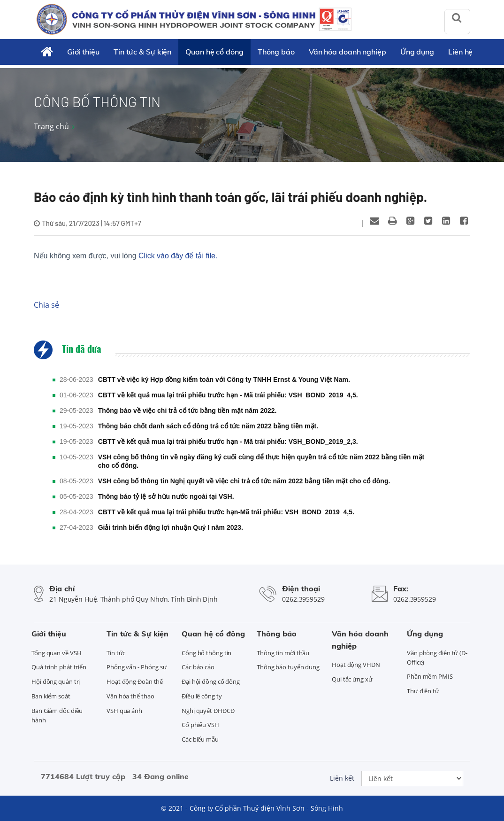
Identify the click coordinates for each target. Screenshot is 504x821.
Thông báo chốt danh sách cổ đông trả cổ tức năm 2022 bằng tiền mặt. (208, 426)
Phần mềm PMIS (430, 676)
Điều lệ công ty (202, 696)
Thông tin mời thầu (283, 653)
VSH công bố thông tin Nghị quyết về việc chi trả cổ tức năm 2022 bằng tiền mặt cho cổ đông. (244, 481)
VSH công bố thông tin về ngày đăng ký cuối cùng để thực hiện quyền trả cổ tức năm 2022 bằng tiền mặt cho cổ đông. (261, 461)
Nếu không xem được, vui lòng (126, 256)
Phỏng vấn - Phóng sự (137, 667)
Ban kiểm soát (51, 696)
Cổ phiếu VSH (200, 725)
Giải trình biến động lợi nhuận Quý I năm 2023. (171, 527)
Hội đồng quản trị (56, 682)
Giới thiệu (83, 52)
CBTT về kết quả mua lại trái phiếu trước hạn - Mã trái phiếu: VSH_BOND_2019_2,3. (228, 441)
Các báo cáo (198, 667)
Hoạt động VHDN (356, 665)
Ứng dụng (417, 52)
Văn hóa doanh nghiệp (347, 52)
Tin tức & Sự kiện (142, 52)
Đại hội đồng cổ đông (211, 682)
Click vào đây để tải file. (178, 256)
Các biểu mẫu (200, 739)
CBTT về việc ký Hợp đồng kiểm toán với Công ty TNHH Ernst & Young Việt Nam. (224, 380)
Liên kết (342, 778)
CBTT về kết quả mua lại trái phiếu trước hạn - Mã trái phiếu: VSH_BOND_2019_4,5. (228, 395)
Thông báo (276, 52)
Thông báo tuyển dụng (288, 667)
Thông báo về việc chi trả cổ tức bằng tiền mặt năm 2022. (187, 410)
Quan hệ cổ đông (214, 52)
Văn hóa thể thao (130, 696)
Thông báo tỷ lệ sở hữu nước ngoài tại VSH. (166, 496)
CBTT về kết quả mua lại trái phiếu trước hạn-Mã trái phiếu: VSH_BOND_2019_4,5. (226, 512)
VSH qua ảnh (124, 711)
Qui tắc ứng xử (352, 679)
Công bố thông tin (206, 653)
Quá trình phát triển (59, 667)
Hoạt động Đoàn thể (135, 682)
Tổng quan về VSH (56, 653)
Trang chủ (51, 126)
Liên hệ (460, 52)
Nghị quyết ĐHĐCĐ (208, 711)
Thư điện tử (423, 691)
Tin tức (116, 653)
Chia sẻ (46, 305)
